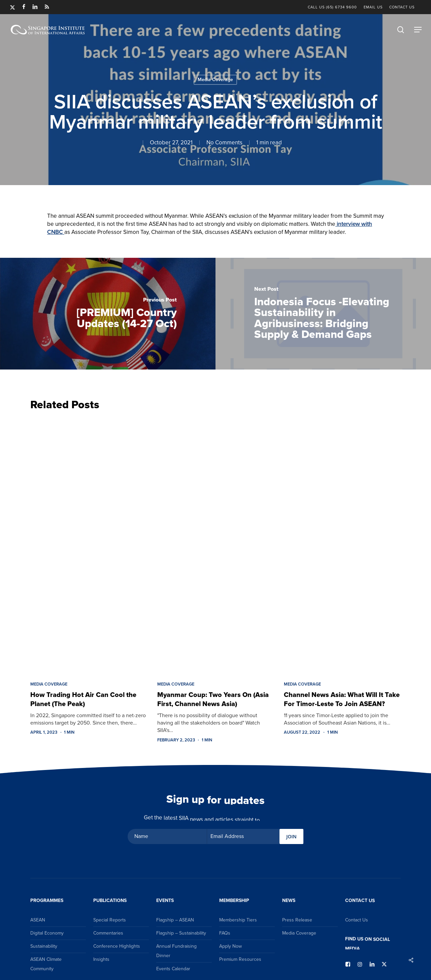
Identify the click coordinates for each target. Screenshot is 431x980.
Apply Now (230, 946)
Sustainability (44, 946)
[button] (418, 30)
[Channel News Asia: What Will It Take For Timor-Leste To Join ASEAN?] (342, 544)
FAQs (225, 933)
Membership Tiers (238, 920)
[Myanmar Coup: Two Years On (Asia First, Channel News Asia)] (216, 544)
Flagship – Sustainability (181, 933)
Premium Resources (240, 959)
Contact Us (357, 920)
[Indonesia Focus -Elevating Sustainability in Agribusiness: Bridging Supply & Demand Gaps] (323, 314)
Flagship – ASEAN (175, 920)
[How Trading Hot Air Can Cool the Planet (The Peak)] (89, 544)
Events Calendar (173, 969)
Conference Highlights (117, 946)
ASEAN (38, 920)
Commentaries (108, 933)
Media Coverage (215, 80)
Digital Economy (47, 933)
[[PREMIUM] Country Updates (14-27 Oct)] (108, 314)
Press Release (297, 920)
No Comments (224, 143)
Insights (101, 959)
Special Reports (110, 920)
